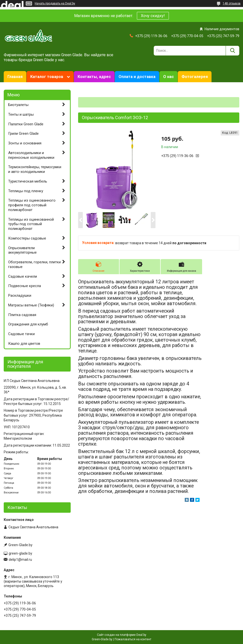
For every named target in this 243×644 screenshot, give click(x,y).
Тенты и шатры (21, 114)
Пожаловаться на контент (133, 639)
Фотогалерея (195, 77)
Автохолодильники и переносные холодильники (31, 155)
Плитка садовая (22, 315)
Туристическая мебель (28, 181)
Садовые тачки (21, 334)
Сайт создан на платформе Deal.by (122, 635)
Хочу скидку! (153, 16)
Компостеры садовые (27, 238)
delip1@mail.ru (20, 560)
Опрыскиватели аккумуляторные (22, 250)
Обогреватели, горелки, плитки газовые (34, 264)
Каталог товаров (47, 77)
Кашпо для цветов (24, 344)
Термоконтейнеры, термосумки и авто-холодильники (35, 169)
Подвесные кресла (25, 286)
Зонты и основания (25, 143)
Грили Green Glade (23, 134)
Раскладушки (20, 295)
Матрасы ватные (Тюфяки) (31, 305)
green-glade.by (20, 553)
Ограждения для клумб (28, 324)
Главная (15, 77)
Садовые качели (23, 276)
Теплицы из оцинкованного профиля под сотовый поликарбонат (32, 205)
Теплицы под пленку (26, 191)
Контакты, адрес (94, 77)
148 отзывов (232, 3)
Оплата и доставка (137, 77)
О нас (168, 77)
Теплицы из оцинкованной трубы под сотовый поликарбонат (31, 224)
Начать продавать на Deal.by (55, 3)
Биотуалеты (18, 105)
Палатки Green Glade (26, 124)
